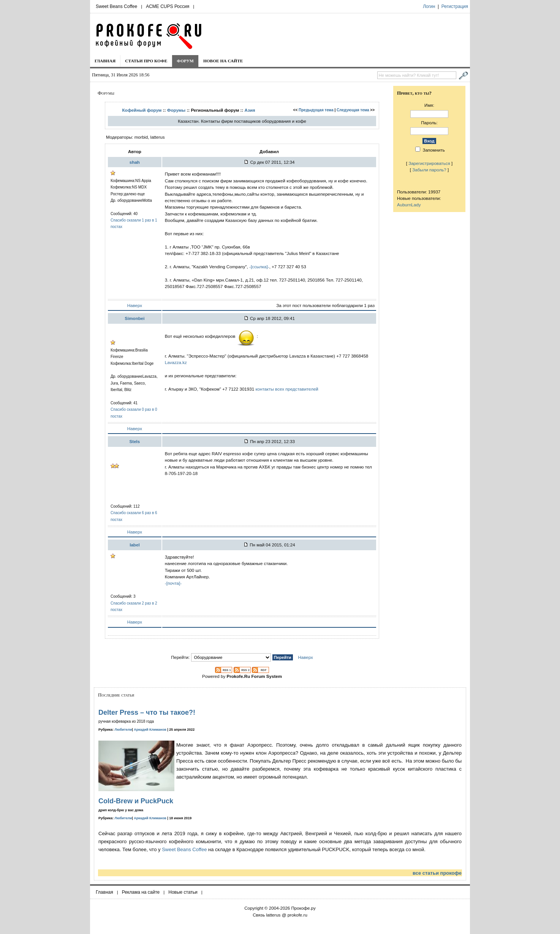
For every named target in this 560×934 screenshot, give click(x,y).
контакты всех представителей (287, 389)
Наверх (135, 305)
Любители (123, 730)
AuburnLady (409, 205)
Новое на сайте (223, 61)
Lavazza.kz (176, 362)
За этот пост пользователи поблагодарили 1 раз (325, 305)
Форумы (176, 110)
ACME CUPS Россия (168, 6)
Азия (250, 110)
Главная (105, 61)
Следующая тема (353, 110)
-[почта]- (173, 583)
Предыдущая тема (316, 110)
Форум (185, 61)
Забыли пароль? (429, 170)
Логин (429, 6)
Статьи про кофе (146, 61)
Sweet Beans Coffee (116, 6)
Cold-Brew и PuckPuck (136, 801)
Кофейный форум (142, 110)
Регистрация (455, 6)
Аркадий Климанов (150, 730)
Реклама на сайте (141, 892)
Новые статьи (183, 892)
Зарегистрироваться (429, 163)
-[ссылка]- (259, 267)
